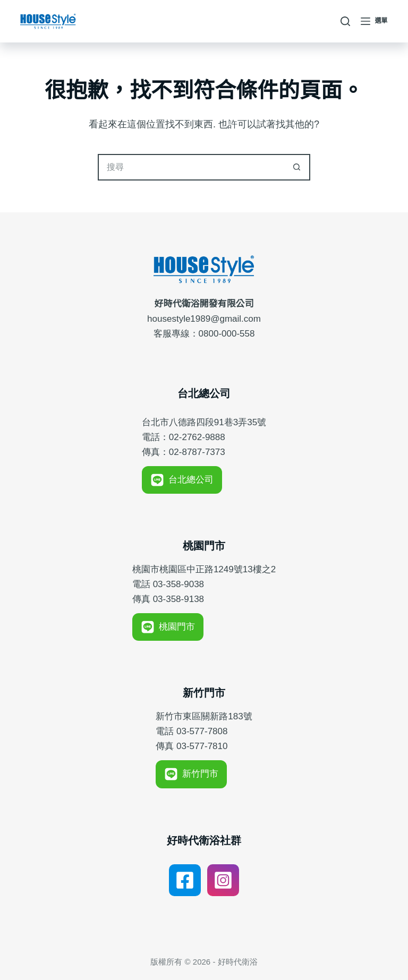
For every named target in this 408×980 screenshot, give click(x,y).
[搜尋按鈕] (297, 167)
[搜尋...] (191, 167)
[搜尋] (345, 21)
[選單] (374, 21)
